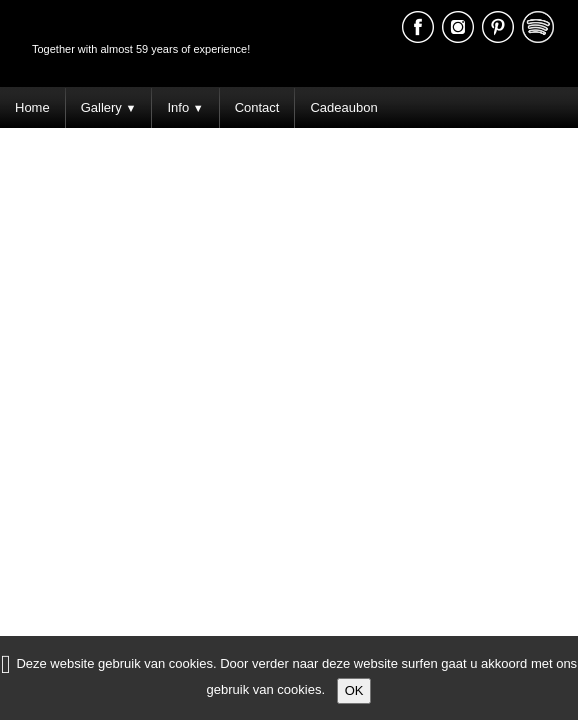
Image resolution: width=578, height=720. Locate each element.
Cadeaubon (343, 107)
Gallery (109, 107)
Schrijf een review (526, 340)
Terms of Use (531, 310)
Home (32, 107)
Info (185, 107)
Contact (257, 107)
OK (354, 690)
